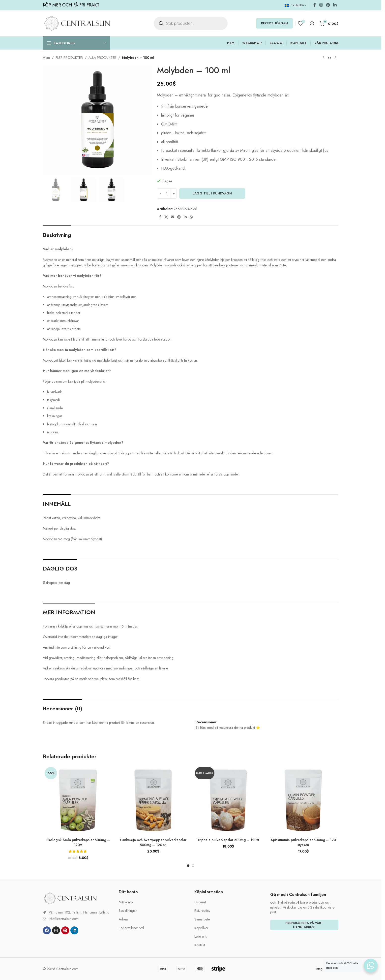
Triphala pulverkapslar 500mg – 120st (228, 840)
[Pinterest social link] (328, 5)
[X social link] (166, 217)
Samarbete (202, 919)
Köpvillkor (201, 928)
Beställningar (128, 911)
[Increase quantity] (174, 193)
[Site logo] (77, 23)
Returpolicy (202, 911)
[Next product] (335, 58)
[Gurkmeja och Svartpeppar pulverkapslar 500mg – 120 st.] (153, 800)
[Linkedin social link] (335, 5)
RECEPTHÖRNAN (274, 23)
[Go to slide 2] (193, 866)
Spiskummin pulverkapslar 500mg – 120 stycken (303, 842)
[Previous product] (324, 58)
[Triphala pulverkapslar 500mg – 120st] (228, 800)
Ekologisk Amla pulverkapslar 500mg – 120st (78, 842)
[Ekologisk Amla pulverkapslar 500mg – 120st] (78, 800)
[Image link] (70, 898)
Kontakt (200, 945)
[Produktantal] (167, 193)
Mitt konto (126, 902)
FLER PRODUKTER (69, 58)
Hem (46, 58)
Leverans (201, 936)
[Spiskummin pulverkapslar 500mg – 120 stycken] (303, 800)
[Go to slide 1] (188, 866)
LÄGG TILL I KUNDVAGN (212, 193)
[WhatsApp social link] (191, 217)
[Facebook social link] (315, 5)
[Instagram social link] (321, 5)
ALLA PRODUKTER (102, 58)
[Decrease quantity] (160, 193)
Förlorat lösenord (131, 928)
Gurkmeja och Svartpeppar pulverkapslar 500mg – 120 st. (153, 842)
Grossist (200, 902)
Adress (124, 919)
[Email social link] (173, 217)
